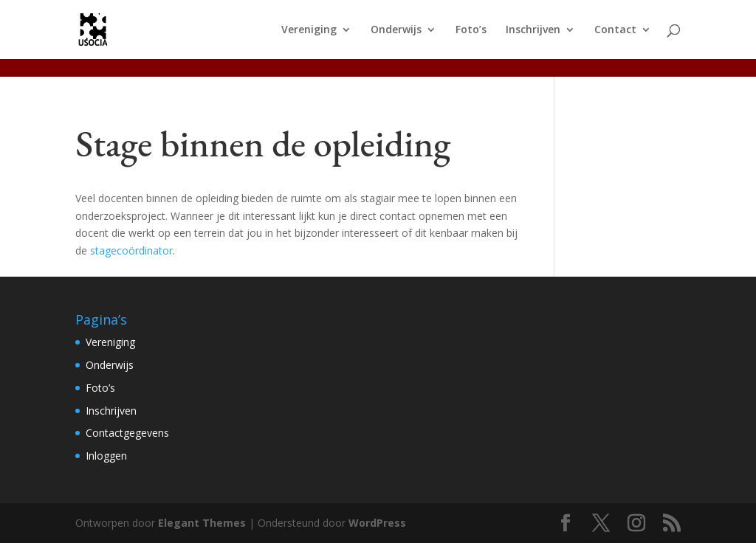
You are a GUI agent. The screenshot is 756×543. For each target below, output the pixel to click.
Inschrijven (533, 30)
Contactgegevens (127, 433)
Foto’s (471, 30)
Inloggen (106, 456)
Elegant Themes (202, 523)
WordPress (377, 523)
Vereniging (309, 30)
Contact (615, 30)
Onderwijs (396, 30)
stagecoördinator (131, 250)
